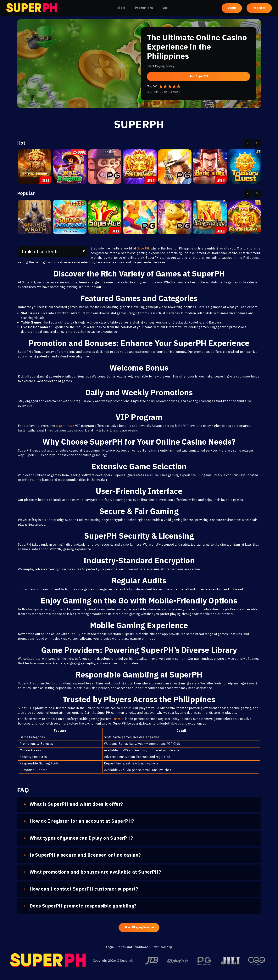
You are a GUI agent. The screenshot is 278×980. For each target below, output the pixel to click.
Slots (122, 8)
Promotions (144, 8)
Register (259, 8)
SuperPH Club (66, 426)
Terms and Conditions (132, 948)
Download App (163, 948)
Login (232, 8)
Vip (165, 8)
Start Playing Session (139, 928)
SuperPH (143, 249)
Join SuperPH (198, 76)
